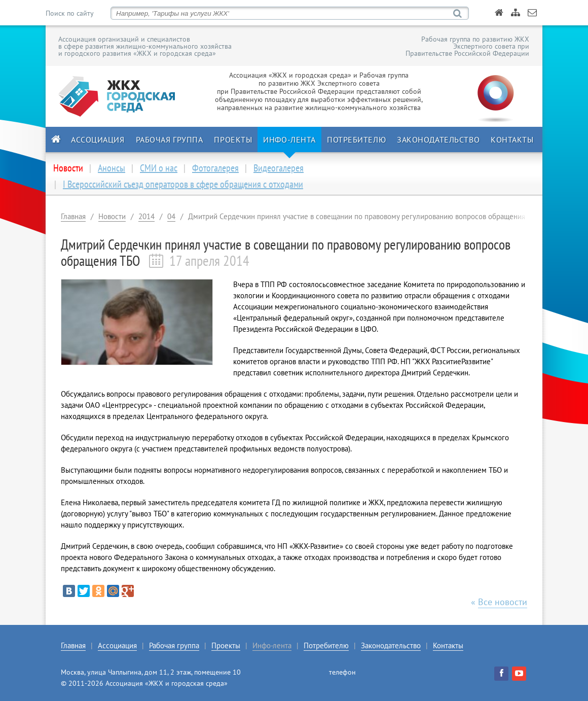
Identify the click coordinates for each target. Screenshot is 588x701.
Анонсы (112, 168)
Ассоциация (98, 139)
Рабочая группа (170, 139)
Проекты (233, 139)
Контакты (512, 139)
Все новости (503, 602)
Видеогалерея (279, 168)
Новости (112, 216)
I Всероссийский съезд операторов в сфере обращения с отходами (183, 184)
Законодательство (438, 139)
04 (171, 216)
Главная (73, 216)
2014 (146, 216)
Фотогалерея (215, 168)
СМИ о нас (159, 168)
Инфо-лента (289, 139)
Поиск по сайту (69, 13)
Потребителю (356, 139)
